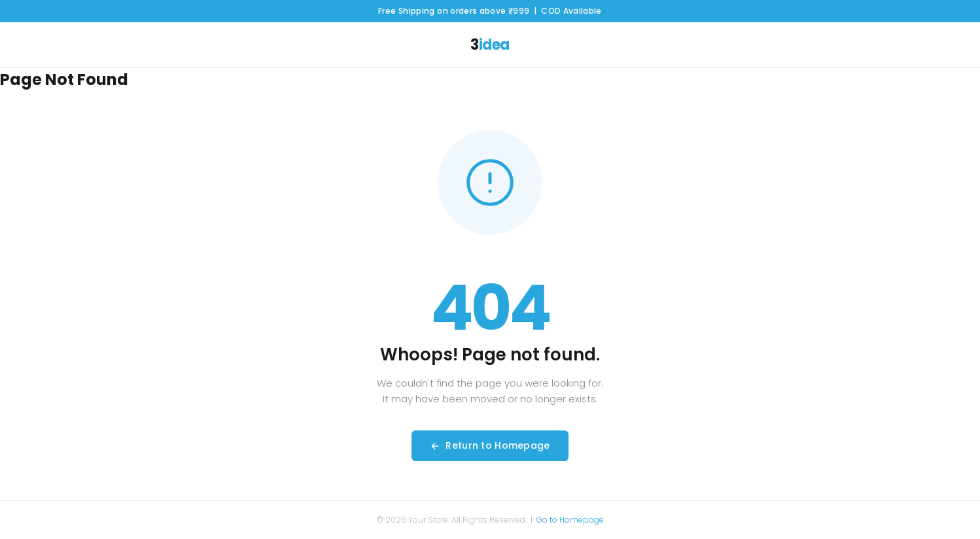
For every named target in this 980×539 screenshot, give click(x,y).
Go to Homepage (570, 520)
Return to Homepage (490, 445)
